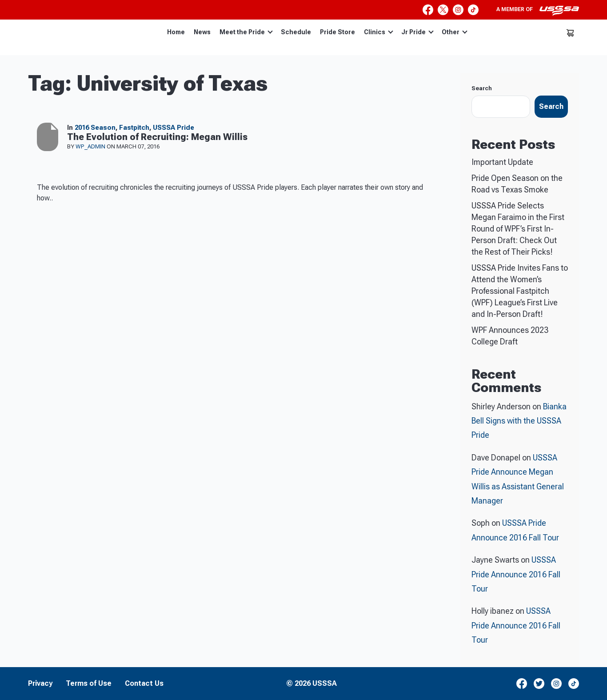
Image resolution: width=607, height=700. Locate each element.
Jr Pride (417, 32)
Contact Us (144, 684)
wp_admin (91, 146)
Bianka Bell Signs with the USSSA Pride (519, 421)
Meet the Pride (246, 32)
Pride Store (337, 32)
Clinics (379, 32)
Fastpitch (134, 128)
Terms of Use (89, 684)
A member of (538, 11)
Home (176, 32)
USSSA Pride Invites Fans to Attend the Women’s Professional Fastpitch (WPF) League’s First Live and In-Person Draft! (520, 291)
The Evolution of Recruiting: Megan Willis (157, 137)
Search (482, 88)
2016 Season (95, 128)
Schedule (296, 32)
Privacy (40, 684)
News (202, 32)
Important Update (502, 162)
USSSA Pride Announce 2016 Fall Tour (516, 574)
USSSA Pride (174, 128)
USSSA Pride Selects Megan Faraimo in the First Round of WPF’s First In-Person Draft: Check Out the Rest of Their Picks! (518, 229)
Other (455, 32)
